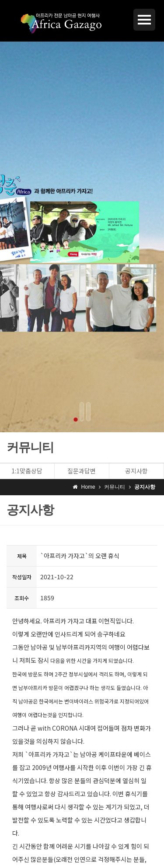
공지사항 (136, 471)
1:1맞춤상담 (27, 471)
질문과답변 (82, 471)
